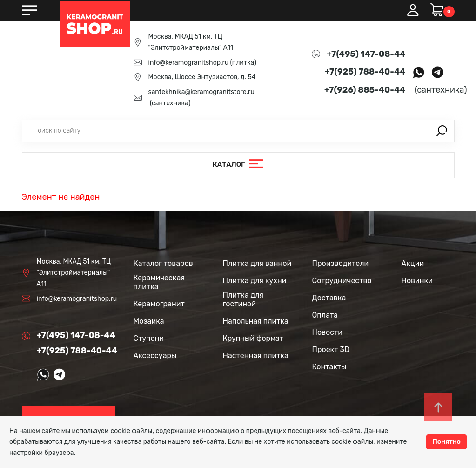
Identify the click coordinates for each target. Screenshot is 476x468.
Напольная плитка (256, 321)
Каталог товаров (163, 263)
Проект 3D (331, 349)
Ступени (149, 338)
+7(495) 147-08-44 (366, 54)
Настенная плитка (256, 356)
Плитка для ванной (257, 263)
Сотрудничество (342, 281)
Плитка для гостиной (243, 299)
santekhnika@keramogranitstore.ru (201, 92)
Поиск (442, 131)
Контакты (329, 367)
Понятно (446, 442)
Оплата (325, 315)
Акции (413, 263)
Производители (341, 263)
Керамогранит (159, 304)
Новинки (417, 281)
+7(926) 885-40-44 (365, 90)
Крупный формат (253, 338)
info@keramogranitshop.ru (189, 63)
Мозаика (149, 321)
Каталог (229, 165)
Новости (328, 332)
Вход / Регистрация (413, 10)
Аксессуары (155, 356)
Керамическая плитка (159, 282)
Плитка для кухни (255, 281)
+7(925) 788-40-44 (365, 72)
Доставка (329, 298)
